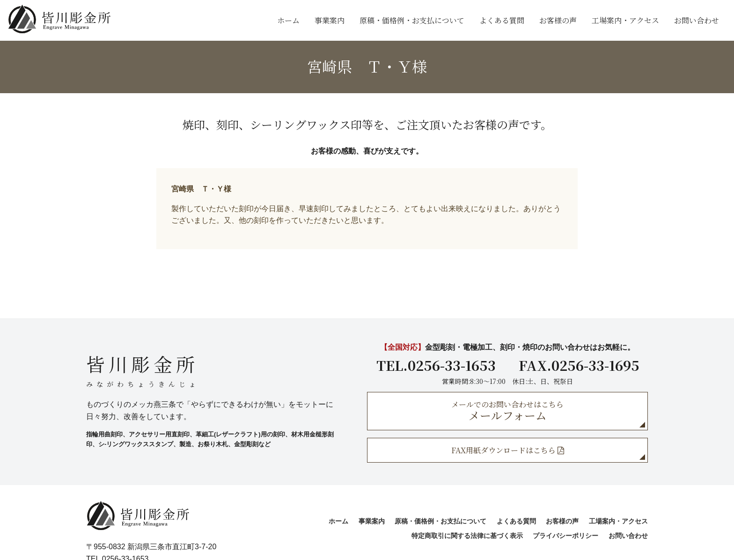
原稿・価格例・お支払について (412, 20)
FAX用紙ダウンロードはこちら (508, 450)
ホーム (288, 20)
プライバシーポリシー (565, 536)
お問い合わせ (697, 20)
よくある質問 (502, 20)
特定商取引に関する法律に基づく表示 (467, 536)
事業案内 (330, 20)
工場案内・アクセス (625, 20)
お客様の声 (558, 20)
